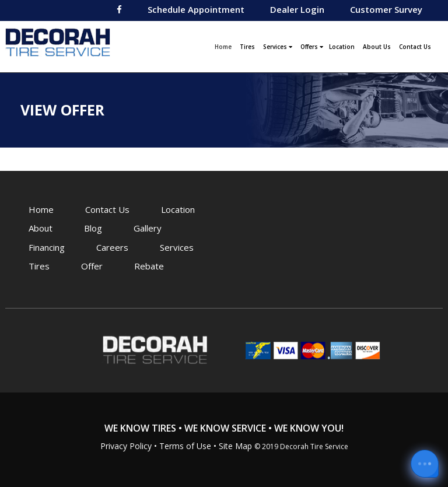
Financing (47, 247)
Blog (93, 228)
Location (342, 47)
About (41, 228)
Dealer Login (297, 9)
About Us (377, 47)
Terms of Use (185, 446)
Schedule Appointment (196, 9)
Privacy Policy (126, 446)
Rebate (149, 266)
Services (278, 47)
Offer (92, 266)
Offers (312, 47)
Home (225, 45)
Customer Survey (386, 9)
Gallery (148, 228)
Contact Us (415, 47)
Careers (112, 247)
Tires (247, 47)
